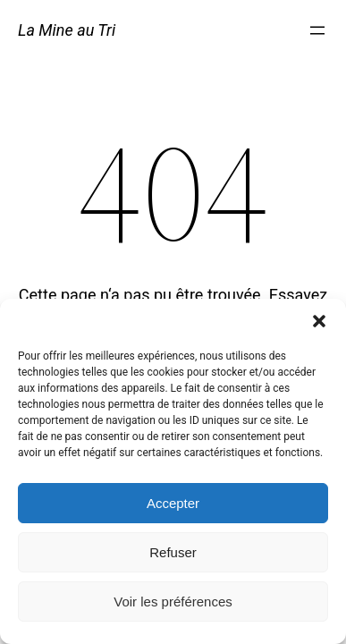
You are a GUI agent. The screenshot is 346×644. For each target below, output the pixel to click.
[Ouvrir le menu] (317, 30)
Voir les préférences (173, 602)
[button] (319, 321)
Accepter (173, 503)
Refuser (173, 552)
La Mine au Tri (67, 30)
